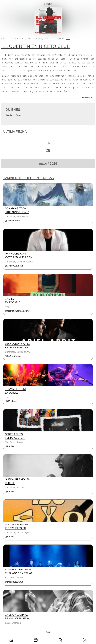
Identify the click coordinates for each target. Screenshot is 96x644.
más (68, 39)
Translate (87, 97)
